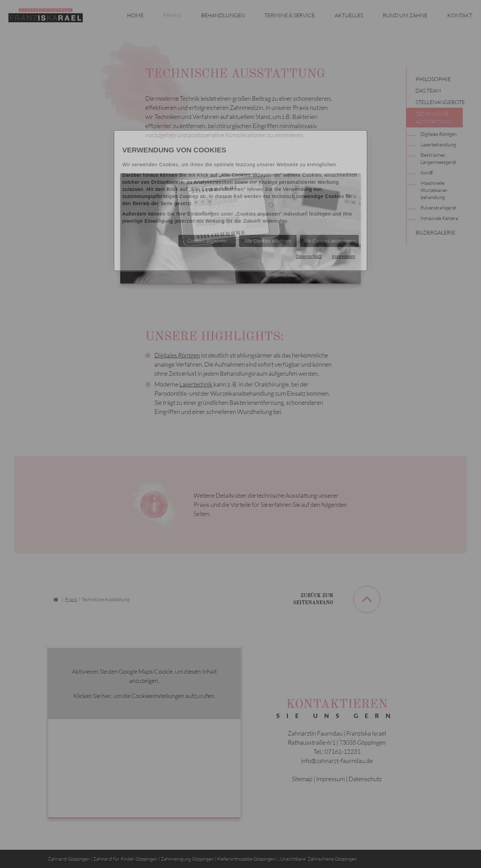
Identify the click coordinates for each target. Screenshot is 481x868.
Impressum (344, 256)
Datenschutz (309, 256)
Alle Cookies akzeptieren (329, 241)
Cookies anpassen (207, 241)
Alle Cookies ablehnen (268, 241)
